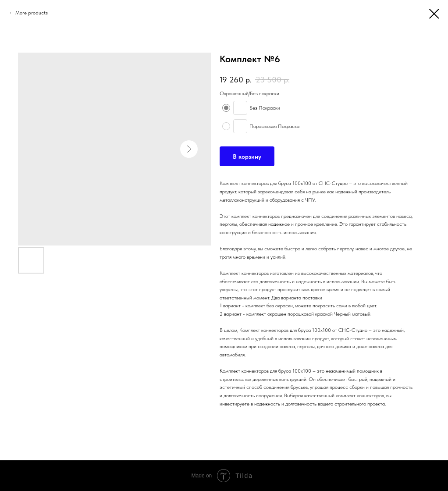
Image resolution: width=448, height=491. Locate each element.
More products (32, 13)
